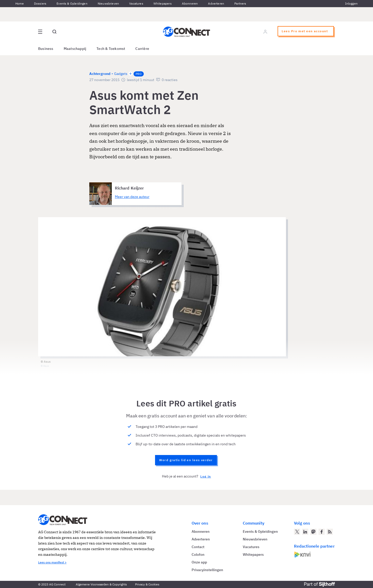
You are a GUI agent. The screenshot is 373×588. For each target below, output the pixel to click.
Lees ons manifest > (52, 562)
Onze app (199, 562)
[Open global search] (54, 32)
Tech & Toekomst (111, 49)
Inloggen (351, 3)
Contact (198, 547)
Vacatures (136, 3)
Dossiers (40, 3)
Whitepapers (163, 3)
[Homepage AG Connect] (186, 32)
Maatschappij (75, 49)
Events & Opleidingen (72, 3)
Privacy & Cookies (147, 584)
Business (46, 49)
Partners (240, 3)
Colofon (198, 554)
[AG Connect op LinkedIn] (305, 532)
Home (20, 3)
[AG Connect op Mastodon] (313, 532)
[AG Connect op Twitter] (297, 532)
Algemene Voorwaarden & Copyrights (101, 584)
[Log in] (265, 32)
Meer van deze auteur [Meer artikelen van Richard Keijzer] (132, 197)
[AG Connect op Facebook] (322, 532)
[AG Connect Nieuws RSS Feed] (330, 532)
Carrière (142, 49)
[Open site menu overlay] (40, 32)
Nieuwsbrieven (108, 3)
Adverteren (216, 3)
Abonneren (190, 3)
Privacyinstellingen (207, 570)
